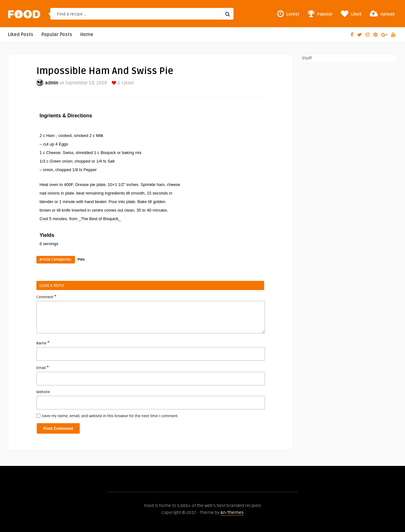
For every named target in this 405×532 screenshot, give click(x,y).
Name (43, 343)
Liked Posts (21, 35)
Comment (46, 297)
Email (43, 368)
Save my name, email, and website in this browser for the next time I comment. (110, 416)
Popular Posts (57, 35)
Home (87, 35)
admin (52, 83)
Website (43, 392)
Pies (81, 260)
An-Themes (232, 513)
